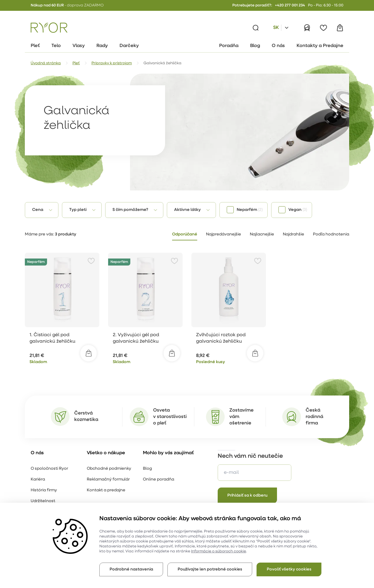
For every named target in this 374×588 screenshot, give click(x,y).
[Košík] (340, 28)
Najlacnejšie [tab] (262, 234)
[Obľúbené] (323, 28)
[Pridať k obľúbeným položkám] (91, 261)
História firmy (44, 490)
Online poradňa (159, 479)
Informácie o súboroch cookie (219, 551)
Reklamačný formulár (108, 479)
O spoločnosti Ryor (49, 469)
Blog (147, 469)
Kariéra (38, 479)
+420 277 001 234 (290, 5)
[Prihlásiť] (307, 28)
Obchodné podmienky (109, 469)
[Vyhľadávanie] (256, 28)
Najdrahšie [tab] (294, 234)
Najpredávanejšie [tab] (224, 234)
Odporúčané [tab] (185, 234)
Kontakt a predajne (106, 490)
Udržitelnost (43, 501)
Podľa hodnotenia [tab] (331, 234)
